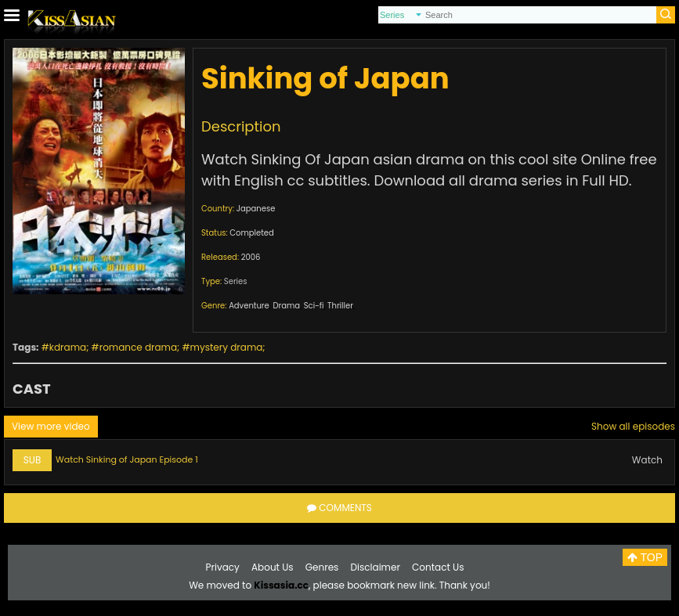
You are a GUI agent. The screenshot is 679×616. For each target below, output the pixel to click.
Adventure (249, 306)
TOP (645, 557)
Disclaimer (376, 567)
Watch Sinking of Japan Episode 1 (127, 459)
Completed (251, 233)
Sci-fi (314, 306)
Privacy (223, 567)
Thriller (340, 306)
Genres (322, 567)
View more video (51, 426)
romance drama (138, 347)
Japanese (256, 209)
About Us (273, 567)
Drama (286, 306)
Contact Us (438, 567)
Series (236, 281)
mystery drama (227, 347)
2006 (251, 257)
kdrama (68, 347)
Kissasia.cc (281, 585)
